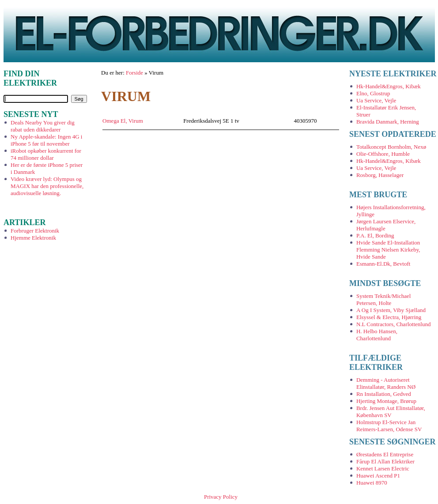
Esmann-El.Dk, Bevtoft (383, 264)
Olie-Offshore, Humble (383, 154)
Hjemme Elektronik (33, 238)
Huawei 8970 (372, 483)
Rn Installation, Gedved (384, 394)
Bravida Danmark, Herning (388, 122)
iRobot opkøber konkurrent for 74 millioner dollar (46, 154)
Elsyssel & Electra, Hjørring (389, 317)
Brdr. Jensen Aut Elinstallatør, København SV (391, 412)
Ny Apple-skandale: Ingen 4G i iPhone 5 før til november (46, 140)
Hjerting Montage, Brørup (386, 401)
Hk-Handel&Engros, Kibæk (389, 86)
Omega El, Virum (123, 121)
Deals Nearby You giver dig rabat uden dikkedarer (43, 126)
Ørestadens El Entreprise (385, 454)
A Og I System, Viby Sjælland (391, 310)
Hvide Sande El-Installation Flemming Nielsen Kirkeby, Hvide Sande (388, 250)
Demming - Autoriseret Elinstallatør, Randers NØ (386, 383)
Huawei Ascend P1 (378, 476)
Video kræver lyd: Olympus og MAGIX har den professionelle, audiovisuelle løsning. (47, 186)
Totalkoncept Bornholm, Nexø (391, 147)
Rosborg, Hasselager (380, 175)
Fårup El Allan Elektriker (385, 461)
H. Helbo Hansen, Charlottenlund (377, 335)
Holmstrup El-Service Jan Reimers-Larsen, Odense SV (389, 426)
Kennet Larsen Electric (383, 468)
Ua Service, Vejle (376, 100)
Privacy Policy (221, 497)
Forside (134, 73)
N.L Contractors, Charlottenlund (394, 324)
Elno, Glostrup (373, 93)
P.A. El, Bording (375, 235)
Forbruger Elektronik (35, 231)
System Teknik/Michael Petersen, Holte (383, 299)
